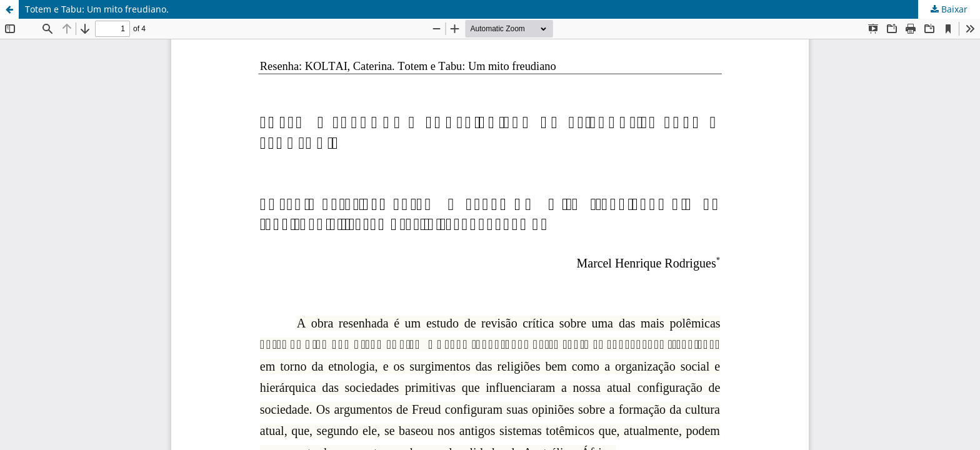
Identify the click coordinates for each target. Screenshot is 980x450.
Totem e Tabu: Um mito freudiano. (97, 9)
